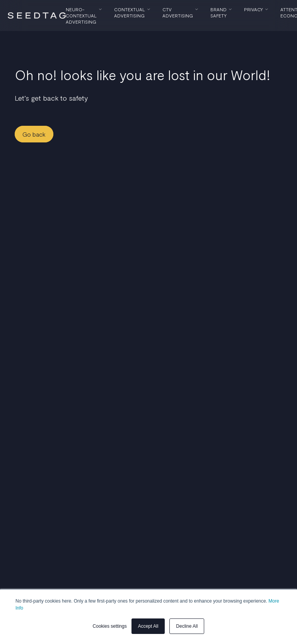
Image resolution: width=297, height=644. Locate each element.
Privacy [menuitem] (253, 9)
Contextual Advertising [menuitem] (130, 12)
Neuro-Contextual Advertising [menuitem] (81, 15)
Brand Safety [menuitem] (218, 12)
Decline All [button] (187, 626)
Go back (34, 134)
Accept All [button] (148, 626)
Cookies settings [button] (110, 626)
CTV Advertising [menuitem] (178, 12)
